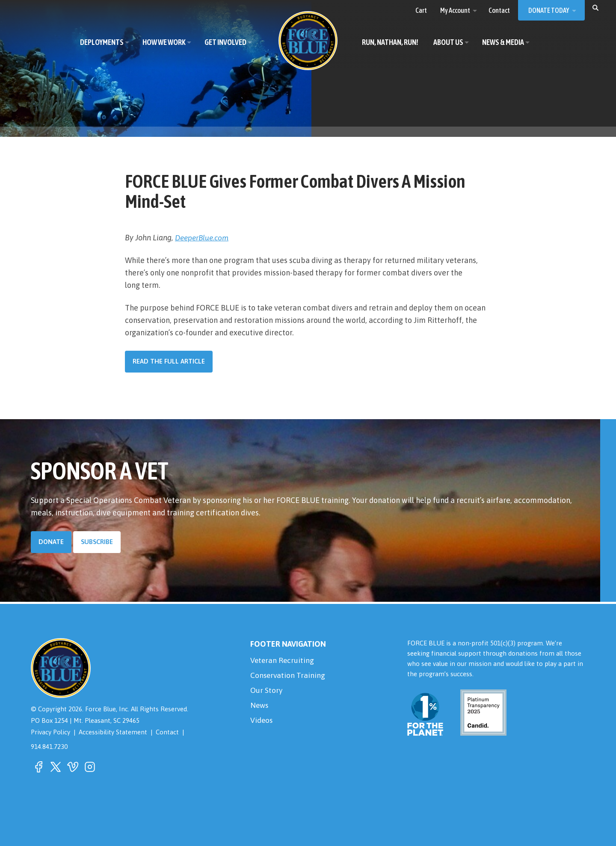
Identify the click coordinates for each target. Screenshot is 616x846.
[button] (595, 7)
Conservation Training (288, 676)
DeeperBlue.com (204, 238)
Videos (262, 722)
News (260, 707)
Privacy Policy (51, 732)
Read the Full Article (169, 361)
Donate (51, 542)
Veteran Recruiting (283, 661)
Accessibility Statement (114, 732)
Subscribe (97, 542)
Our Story (267, 691)
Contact (169, 732)
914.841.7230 (49, 746)
